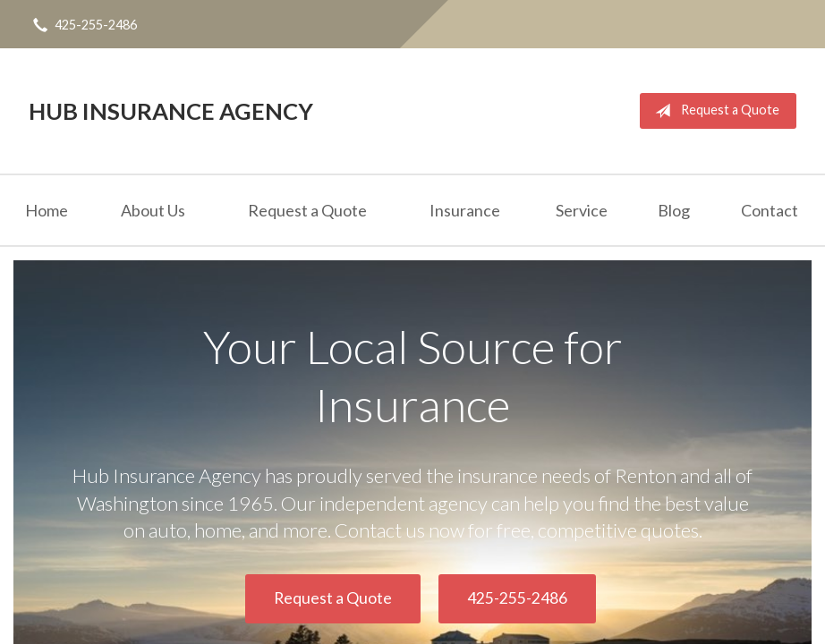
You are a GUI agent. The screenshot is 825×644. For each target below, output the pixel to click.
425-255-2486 (517, 598)
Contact (770, 210)
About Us (153, 210)
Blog (674, 210)
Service (582, 210)
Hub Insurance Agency (171, 111)
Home (47, 210)
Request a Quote (714, 111)
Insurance (465, 210)
